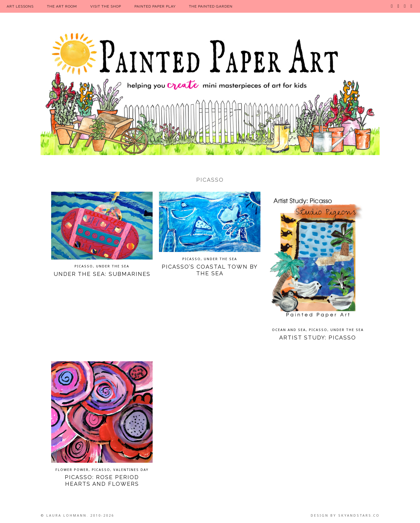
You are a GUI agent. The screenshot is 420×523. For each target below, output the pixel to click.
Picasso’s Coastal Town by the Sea (210, 270)
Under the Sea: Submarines (102, 274)
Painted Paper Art (210, 92)
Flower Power (72, 470)
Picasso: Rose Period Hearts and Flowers (102, 480)
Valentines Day (131, 470)
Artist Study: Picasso (318, 338)
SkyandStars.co (359, 515)
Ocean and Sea (289, 330)
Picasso (84, 266)
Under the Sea (113, 266)
